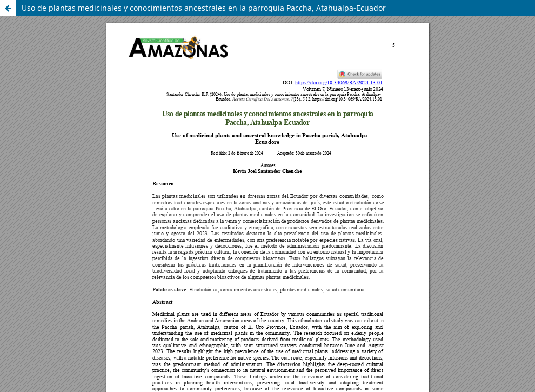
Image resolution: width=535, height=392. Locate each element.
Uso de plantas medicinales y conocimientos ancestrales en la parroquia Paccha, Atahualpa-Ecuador (204, 8)
